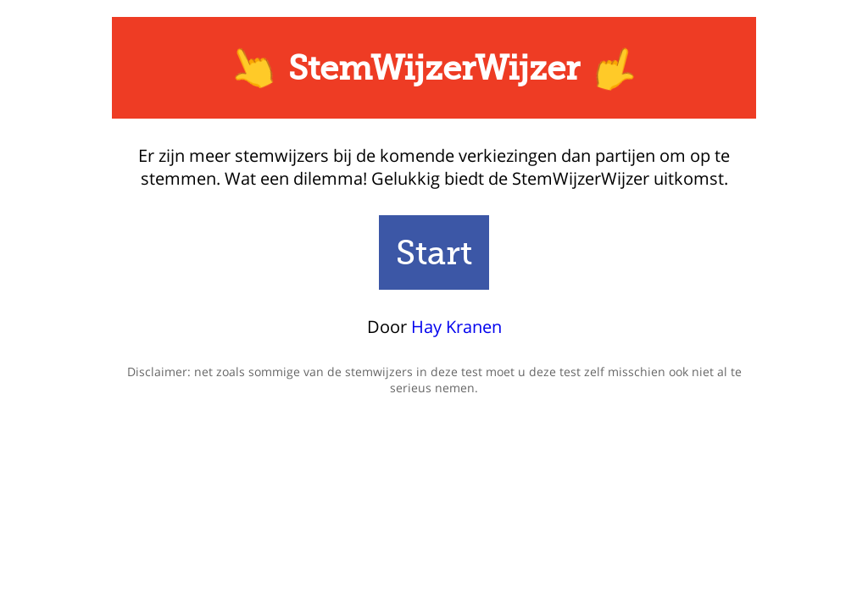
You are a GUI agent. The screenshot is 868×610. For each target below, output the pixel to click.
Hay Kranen (456, 327)
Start (434, 252)
